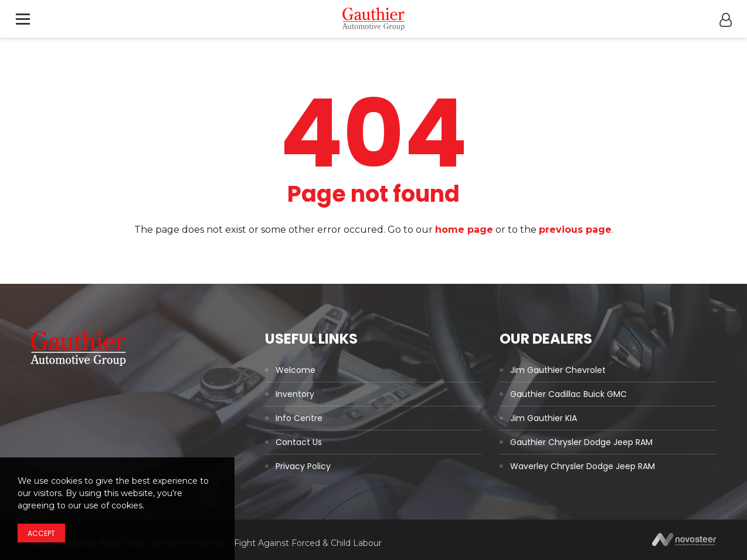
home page (464, 230)
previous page (575, 230)
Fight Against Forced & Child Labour (308, 543)
